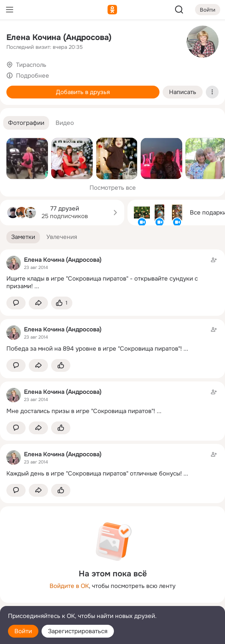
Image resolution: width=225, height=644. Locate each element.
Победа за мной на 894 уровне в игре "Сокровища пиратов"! (94, 349)
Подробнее (33, 76)
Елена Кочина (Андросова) (59, 37)
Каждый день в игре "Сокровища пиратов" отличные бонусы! (94, 473)
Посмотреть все (113, 188)
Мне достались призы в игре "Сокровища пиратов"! (81, 411)
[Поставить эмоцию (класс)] (62, 303)
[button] (26, 123)
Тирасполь (31, 65)
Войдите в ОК (69, 586)
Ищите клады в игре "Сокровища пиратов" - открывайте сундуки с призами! (102, 282)
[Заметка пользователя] (112, 273)
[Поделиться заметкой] (38, 303)
